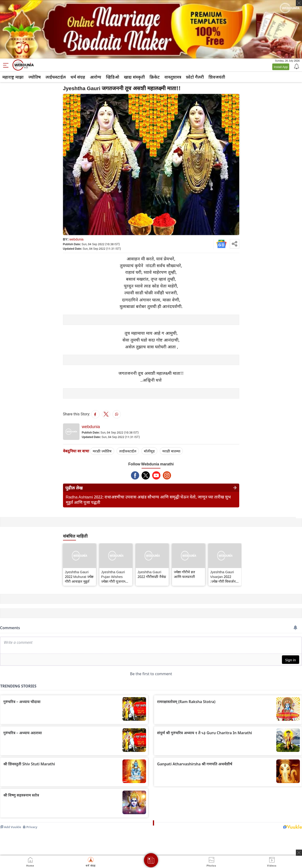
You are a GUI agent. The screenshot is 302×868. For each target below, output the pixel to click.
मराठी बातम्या (171, 451)
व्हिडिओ (113, 77)
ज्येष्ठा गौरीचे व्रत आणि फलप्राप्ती (185, 574)
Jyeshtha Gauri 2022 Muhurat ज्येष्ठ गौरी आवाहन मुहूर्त (79, 577)
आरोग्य (96, 77)
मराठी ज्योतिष (102, 451)
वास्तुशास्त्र (173, 77)
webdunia (76, 239)
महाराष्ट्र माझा (13, 77)
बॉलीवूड (149, 451)
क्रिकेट (155, 77)
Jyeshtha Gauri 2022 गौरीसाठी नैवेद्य (152, 574)
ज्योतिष (35, 77)
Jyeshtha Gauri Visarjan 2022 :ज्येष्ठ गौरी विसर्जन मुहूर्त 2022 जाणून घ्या (223, 577)
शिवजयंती (217, 77)
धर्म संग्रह (78, 77)
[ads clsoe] (299, 853)
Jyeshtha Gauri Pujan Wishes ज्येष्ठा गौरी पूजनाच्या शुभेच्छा (115, 577)
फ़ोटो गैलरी (195, 77)
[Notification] (296, 66)
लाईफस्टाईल (56, 77)
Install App (281, 67)
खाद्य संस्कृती (134, 77)
